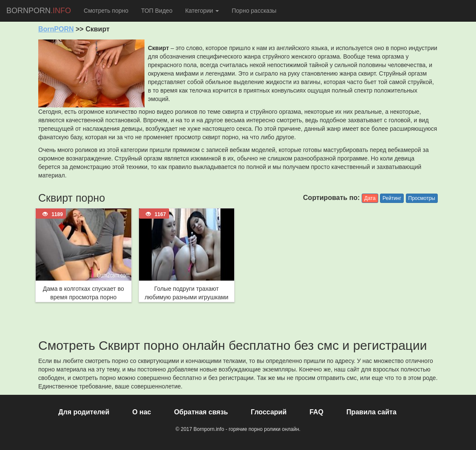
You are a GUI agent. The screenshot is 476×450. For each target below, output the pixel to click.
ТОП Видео (157, 11)
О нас (142, 412)
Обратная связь (201, 412)
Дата (370, 198)
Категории (202, 11)
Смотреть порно (106, 11)
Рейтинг (392, 198)
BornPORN (56, 29)
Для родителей (84, 412)
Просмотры (422, 198)
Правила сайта (371, 412)
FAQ (316, 412)
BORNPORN (39, 11)
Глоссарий (269, 412)
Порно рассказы (254, 11)
